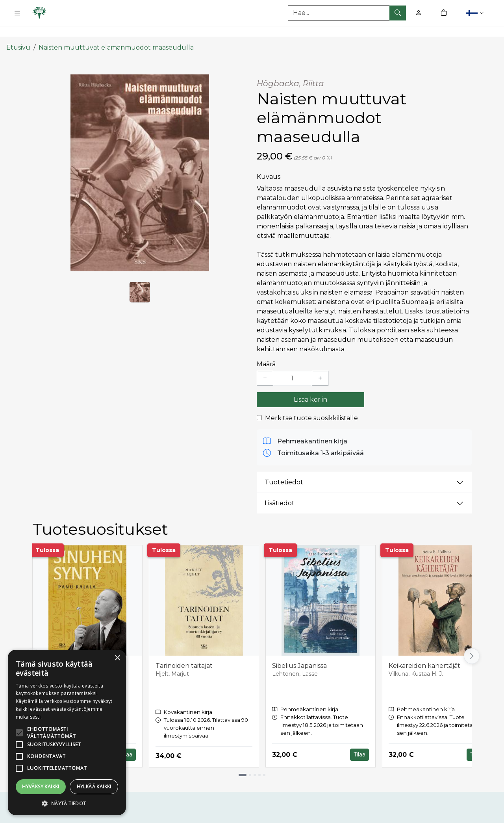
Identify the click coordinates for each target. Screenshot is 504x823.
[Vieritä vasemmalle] (32, 641)
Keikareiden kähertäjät (424, 650)
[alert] (67, 732)
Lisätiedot (280, 488)
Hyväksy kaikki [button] (41, 787)
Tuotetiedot (284, 467)
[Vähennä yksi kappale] (265, 363)
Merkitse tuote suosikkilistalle (311, 403)
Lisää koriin (310, 384)
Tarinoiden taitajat (184, 650)
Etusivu (18, 32)
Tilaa (126, 740)
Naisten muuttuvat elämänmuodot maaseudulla (116, 32)
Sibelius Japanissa (299, 650)
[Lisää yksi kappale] (320, 363)
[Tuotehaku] (347, 13)
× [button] (117, 658)
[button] (476, 13)
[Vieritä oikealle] (472, 641)
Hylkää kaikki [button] (94, 787)
